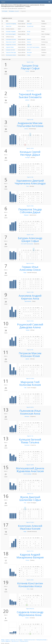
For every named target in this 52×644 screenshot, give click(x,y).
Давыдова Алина (30, 327)
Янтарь (29, 32)
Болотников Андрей (11, 34)
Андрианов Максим (30, 123)
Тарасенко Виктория (11, 52)
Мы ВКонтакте (15, 641)
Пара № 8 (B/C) (30, 407)
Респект (27, 71)
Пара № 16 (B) (30, 235)
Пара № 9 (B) (30, 350)
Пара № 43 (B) (30, 206)
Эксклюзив (27, 445)
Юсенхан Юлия (30, 356)
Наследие (27, 157)
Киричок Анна (30, 299)
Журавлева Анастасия (30, 471)
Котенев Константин (30, 583)
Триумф (28, 330)
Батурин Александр (30, 238)
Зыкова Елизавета (30, 97)
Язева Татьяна (30, 442)
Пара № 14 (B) (30, 292)
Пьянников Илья (30, 411)
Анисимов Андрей (30, 296)
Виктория (29, 24)
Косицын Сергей (30, 152)
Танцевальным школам (29, 640)
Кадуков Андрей (30, 555)
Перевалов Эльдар (30, 209)
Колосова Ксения (30, 385)
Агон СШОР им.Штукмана (33, 47)
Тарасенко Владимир (11, 24)
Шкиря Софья (30, 241)
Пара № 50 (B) (30, 321)
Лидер (25, 272)
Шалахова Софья (30, 500)
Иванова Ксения (30, 529)
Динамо (27, 359)
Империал (27, 416)
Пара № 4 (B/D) (30, 91)
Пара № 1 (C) (30, 436)
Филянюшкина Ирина (11, 55)
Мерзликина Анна (30, 615)
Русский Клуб (30, 26)
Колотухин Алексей (30, 526)
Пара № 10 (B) (30, 62)
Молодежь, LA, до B (14, 11)
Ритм (28, 589)
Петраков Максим (30, 353)
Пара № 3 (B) (30, 177)
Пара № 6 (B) (30, 120)
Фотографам (19, 640)
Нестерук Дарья (30, 155)
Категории (5, 11)
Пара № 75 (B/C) (30, 522)
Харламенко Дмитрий (30, 181)
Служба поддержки (6, 641)
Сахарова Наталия (10, 50)
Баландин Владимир (11, 32)
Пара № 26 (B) (30, 580)
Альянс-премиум (27, 474)
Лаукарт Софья (30, 68)
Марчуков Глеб (30, 382)
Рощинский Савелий (30, 324)
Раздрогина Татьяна (11, 45)
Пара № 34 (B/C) (30, 263)
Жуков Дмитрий (30, 497)
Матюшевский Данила (30, 468)
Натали (29, 50)
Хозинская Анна (30, 414)
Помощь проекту (24, 641)
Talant (3, 2)
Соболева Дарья (30, 212)
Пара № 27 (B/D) (30, 379)
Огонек (27, 560)
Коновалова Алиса (30, 586)
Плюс (28, 34)
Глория (29, 55)
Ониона (29, 42)
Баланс (27, 618)
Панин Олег (9, 26)
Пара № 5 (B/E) (30, 465)
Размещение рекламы (41, 640)
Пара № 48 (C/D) (30, 609)
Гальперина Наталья (11, 39)
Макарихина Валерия (30, 557)
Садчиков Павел (10, 47)
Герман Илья (30, 267)
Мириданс (26, 215)
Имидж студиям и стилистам (8, 640)
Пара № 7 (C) (30, 494)
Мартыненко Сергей (11, 42)
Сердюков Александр (30, 612)
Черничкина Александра (30, 183)
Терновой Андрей (30, 94)
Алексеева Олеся (30, 270)
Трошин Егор (30, 66)
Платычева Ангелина (30, 126)
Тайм (25, 388)
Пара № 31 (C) (30, 551)
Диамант (29, 39)
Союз (27, 186)
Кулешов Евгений (30, 440)
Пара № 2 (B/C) (30, 148)
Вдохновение (28, 301)
